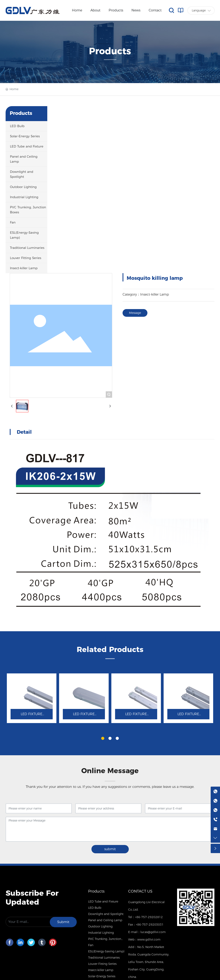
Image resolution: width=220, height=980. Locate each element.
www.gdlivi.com (149, 939)
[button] (103, 738)
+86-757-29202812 (149, 917)
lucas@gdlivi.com (153, 932)
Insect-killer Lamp (155, 294)
